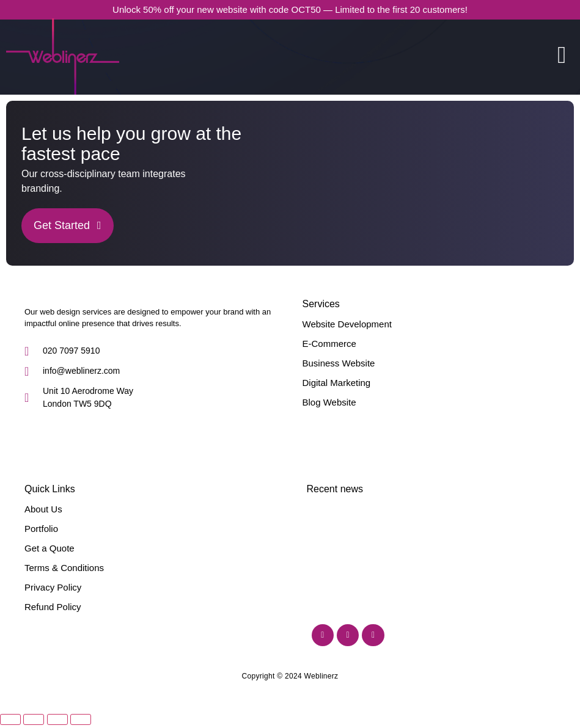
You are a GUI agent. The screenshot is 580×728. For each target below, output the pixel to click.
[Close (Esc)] (81, 707)
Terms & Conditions (64, 568)
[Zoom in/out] (10, 707)
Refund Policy (53, 607)
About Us (43, 509)
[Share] (57, 707)
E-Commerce (329, 344)
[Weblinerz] (25, 295)
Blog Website (329, 402)
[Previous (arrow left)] (10, 723)
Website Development (347, 324)
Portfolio (41, 529)
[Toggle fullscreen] (34, 707)
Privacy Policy (53, 587)
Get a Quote (50, 548)
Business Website (339, 363)
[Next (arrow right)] (34, 723)
